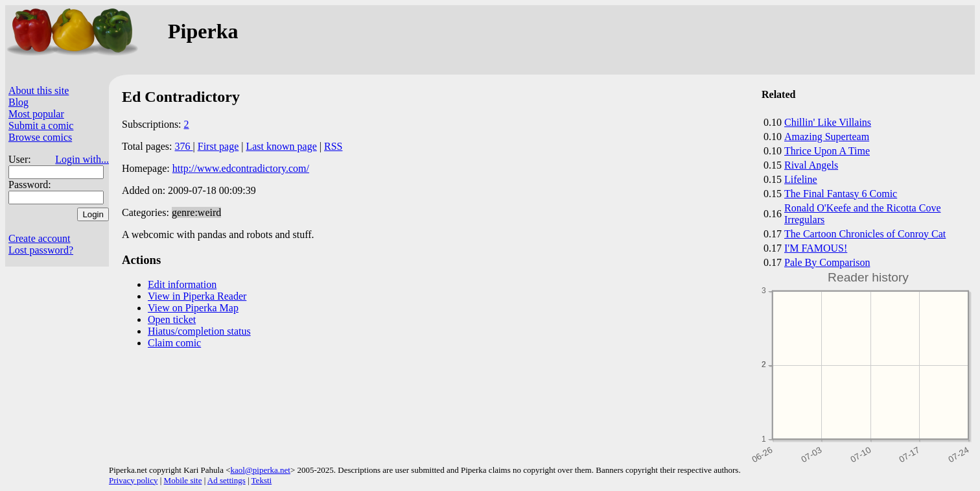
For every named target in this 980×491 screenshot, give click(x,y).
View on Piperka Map (193, 308)
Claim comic (174, 343)
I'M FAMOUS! (816, 248)
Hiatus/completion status (199, 331)
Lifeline (801, 179)
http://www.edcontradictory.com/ (241, 168)
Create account (40, 238)
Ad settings (227, 480)
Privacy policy (133, 480)
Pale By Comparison (827, 262)
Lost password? (41, 250)
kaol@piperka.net (260, 470)
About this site (39, 90)
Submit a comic (41, 126)
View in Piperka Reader (197, 296)
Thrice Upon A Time (827, 151)
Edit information (182, 284)
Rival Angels (811, 165)
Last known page (281, 146)
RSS (333, 146)
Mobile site (183, 480)
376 (184, 146)
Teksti (262, 480)
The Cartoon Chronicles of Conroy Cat (865, 234)
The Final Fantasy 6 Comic (841, 194)
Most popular (36, 114)
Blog (18, 102)
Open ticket (172, 319)
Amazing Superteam (827, 137)
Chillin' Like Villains (828, 122)
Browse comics (40, 137)
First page (218, 146)
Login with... (82, 159)
